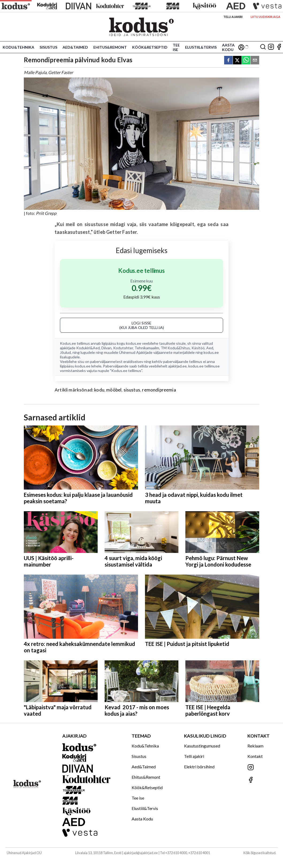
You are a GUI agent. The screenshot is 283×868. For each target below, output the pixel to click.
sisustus (132, 390)
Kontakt (255, 756)
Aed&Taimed (75, 47)
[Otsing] (263, 47)
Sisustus (48, 47)
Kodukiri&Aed (88, 348)
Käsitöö (198, 348)
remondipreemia (159, 390)
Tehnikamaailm (147, 348)
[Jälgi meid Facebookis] (279, 47)
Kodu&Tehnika (18, 47)
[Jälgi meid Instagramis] (271, 47)
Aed (210, 348)
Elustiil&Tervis (201, 47)
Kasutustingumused (202, 746)
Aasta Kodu (228, 47)
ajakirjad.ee (177, 366)
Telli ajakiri (233, 17)
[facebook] (228, 61)
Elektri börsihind (199, 767)
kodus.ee (134, 343)
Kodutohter (123, 348)
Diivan (106, 348)
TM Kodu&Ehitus (175, 348)
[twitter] (237, 61)
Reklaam (255, 746)
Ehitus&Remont (110, 47)
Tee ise (176, 47)
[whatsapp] (246, 61)
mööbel (114, 390)
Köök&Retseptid (150, 47)
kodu (99, 390)
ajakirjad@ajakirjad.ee (141, 853)
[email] (255, 61)
